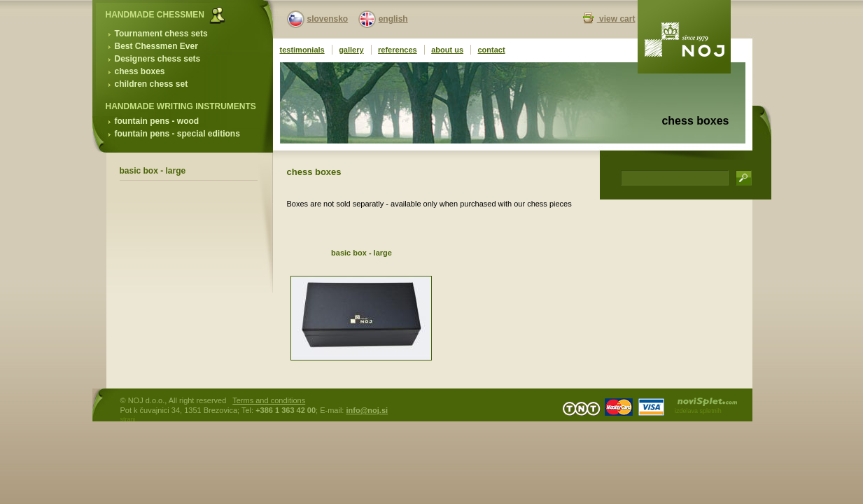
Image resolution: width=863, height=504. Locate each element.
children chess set (152, 84)
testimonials (302, 50)
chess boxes (140, 71)
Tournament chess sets (161, 34)
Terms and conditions (269, 400)
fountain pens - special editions (177, 134)
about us (447, 50)
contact (491, 50)
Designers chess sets (158, 59)
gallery (351, 50)
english (393, 19)
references (398, 50)
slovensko (328, 19)
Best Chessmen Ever (156, 46)
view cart (616, 19)
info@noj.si (367, 410)
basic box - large (153, 171)
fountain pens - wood (157, 121)
